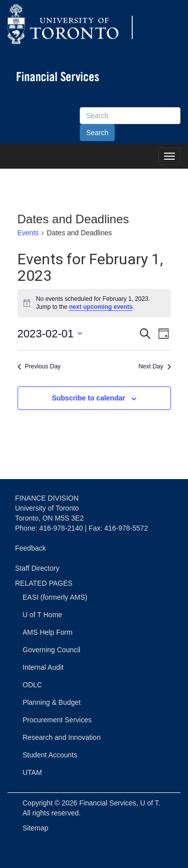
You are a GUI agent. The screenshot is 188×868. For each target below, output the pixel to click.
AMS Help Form (48, 632)
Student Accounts (50, 755)
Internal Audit (43, 667)
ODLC (32, 685)
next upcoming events (101, 307)
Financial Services (108, 803)
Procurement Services (57, 720)
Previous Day (39, 366)
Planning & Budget (52, 702)
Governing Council (51, 650)
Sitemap (35, 828)
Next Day (154, 366)
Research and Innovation (62, 737)
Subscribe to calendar (88, 398)
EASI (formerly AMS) (55, 597)
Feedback (30, 548)
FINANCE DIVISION (47, 498)
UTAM (32, 772)
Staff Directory (37, 568)
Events (28, 233)
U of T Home (42, 615)
